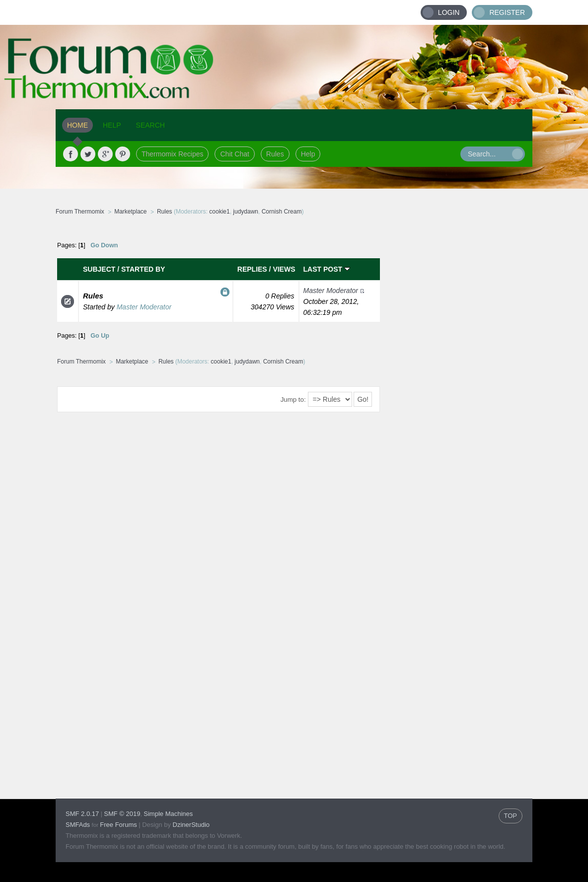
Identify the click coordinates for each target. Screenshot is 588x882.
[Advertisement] (456, 380)
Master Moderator (144, 307)
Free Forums (118, 825)
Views (284, 269)
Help (308, 154)
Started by (143, 269)
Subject (99, 269)
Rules (275, 154)
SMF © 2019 (122, 814)
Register (507, 12)
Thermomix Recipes (172, 154)
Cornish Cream (282, 212)
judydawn (246, 212)
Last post (327, 269)
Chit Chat (234, 154)
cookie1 (219, 212)
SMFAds (78, 825)
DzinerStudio (191, 825)
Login (449, 12)
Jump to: (293, 400)
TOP (511, 816)
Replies (252, 269)
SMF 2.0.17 (82, 814)
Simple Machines (168, 814)
